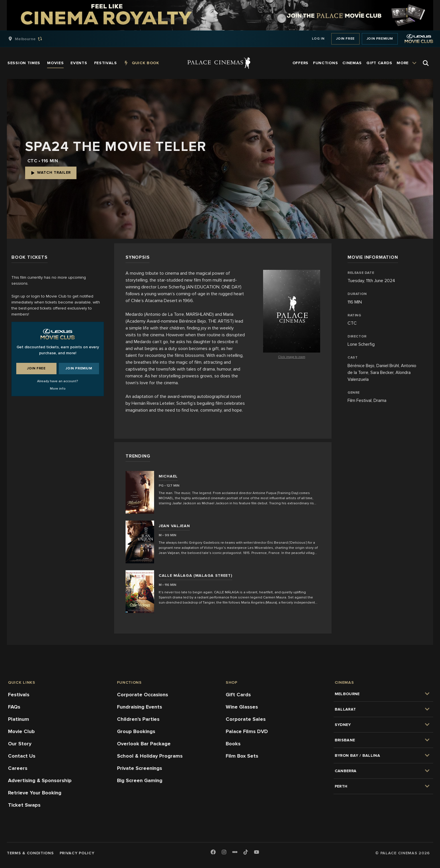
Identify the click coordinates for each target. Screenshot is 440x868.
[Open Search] (426, 63)
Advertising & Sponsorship (40, 780)
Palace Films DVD (247, 731)
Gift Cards (238, 695)
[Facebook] (213, 852)
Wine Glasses (242, 707)
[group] (31, 39)
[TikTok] (246, 852)
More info (58, 389)
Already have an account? (58, 381)
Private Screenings (140, 768)
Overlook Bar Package (144, 744)
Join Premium (380, 39)
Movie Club (21, 731)
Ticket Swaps (24, 805)
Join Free (345, 39)
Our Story (20, 744)
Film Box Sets (242, 756)
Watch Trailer (51, 172)
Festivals (19, 695)
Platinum (19, 719)
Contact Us (22, 756)
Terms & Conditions (30, 853)
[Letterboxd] (235, 852)
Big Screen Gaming (140, 780)
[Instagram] (224, 852)
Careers (18, 768)
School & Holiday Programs (150, 756)
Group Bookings (136, 731)
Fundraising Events (140, 707)
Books (233, 744)
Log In (318, 39)
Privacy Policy (77, 853)
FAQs (14, 707)
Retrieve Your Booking (35, 793)
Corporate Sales (246, 719)
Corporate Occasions (143, 695)
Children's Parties (138, 719)
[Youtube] (257, 852)
